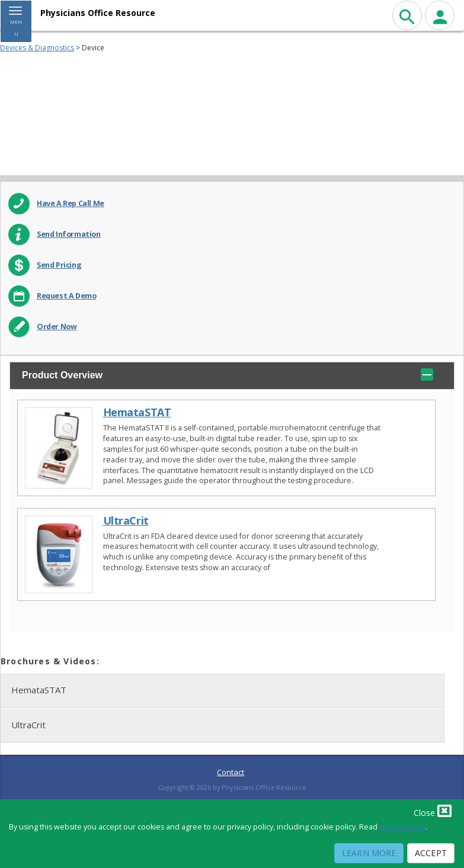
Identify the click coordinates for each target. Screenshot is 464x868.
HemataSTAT (137, 412)
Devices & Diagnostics (37, 48)
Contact (231, 772)
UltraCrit (126, 521)
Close (433, 811)
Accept (431, 853)
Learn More (369, 853)
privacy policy (402, 827)
